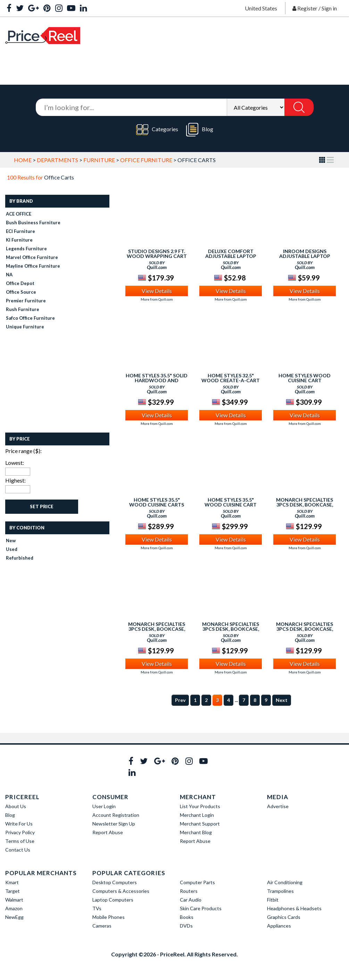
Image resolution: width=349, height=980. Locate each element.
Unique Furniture (25, 327)
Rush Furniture (23, 309)
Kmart (12, 882)
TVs (97, 908)
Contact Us (18, 850)
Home (23, 160)
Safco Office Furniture (30, 318)
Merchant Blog (196, 832)
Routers (189, 891)
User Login (104, 806)
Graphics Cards (284, 917)
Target (13, 891)
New (11, 541)
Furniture (99, 160)
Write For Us (19, 824)
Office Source (21, 292)
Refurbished (20, 558)
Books (187, 917)
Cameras (102, 926)
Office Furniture (146, 160)
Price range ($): (23, 451)
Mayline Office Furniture (33, 266)
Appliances (279, 926)
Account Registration (116, 815)
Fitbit (273, 900)
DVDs (186, 926)
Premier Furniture (26, 301)
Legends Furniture (26, 249)
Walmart (14, 900)
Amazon (14, 908)
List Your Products (200, 806)
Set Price (42, 506)
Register (307, 8)
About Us (16, 806)
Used (12, 549)
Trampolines (280, 891)
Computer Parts (197, 882)
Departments (57, 160)
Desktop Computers (115, 882)
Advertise (278, 806)
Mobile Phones (109, 917)
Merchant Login (197, 815)
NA (9, 275)
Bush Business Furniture (33, 223)
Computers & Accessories (121, 891)
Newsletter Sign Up (114, 824)
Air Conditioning (285, 882)
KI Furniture (19, 240)
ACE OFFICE (19, 214)
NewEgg (14, 917)
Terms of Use (20, 841)
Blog (200, 130)
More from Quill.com (157, 299)
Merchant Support (200, 824)
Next (282, 700)
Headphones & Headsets (294, 908)
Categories (157, 130)
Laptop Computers (113, 900)
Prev (180, 700)
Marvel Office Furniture (32, 257)
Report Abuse (108, 832)
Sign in (329, 8)
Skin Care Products (201, 908)
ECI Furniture (20, 231)
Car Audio (191, 900)
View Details (157, 291)
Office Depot (20, 283)
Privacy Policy (20, 832)
